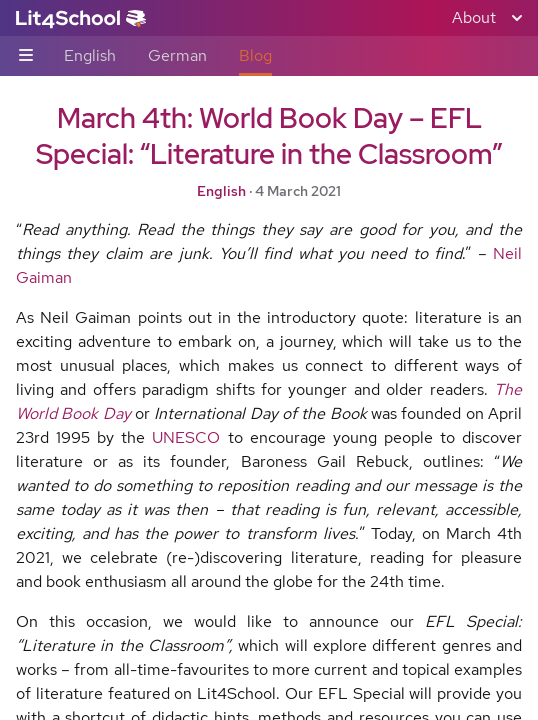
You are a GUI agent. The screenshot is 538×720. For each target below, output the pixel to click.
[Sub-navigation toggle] (26, 56)
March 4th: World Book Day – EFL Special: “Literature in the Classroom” (269, 136)
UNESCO (186, 437)
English (90, 55)
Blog (255, 55)
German (177, 55)
